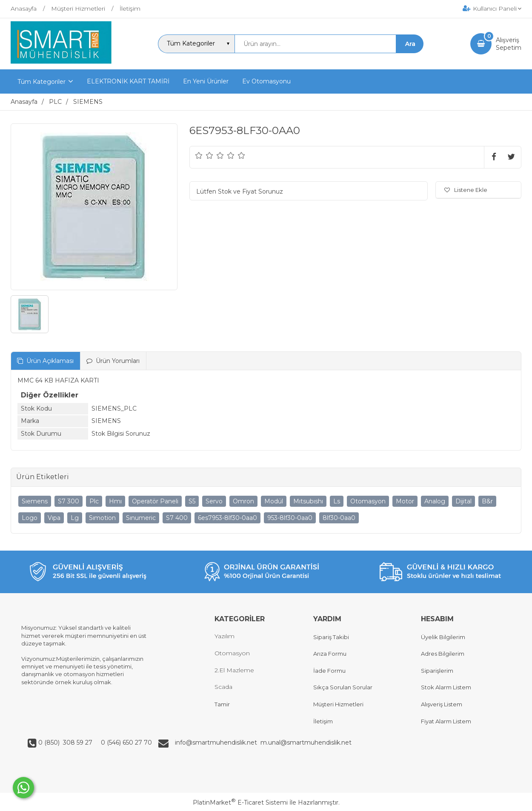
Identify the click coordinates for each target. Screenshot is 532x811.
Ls (337, 501)
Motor (405, 501)
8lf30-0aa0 (339, 518)
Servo (214, 501)
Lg (75, 518)
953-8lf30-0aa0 (290, 518)
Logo (30, 518)
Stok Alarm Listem (446, 687)
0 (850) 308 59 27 (66, 742)
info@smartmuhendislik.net (218, 742)
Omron (243, 501)
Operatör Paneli (155, 501)
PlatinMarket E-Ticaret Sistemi (240, 802)
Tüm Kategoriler (41, 82)
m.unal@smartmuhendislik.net (306, 742)
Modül (274, 501)
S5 (192, 501)
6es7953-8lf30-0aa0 (227, 518)
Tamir (222, 704)
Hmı (115, 501)
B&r (487, 501)
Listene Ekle (466, 190)
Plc (94, 501)
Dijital (463, 501)
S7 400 (177, 518)
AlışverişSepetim (509, 44)
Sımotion (102, 518)
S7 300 (69, 501)
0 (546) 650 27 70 (126, 742)
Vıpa (54, 518)
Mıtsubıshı (308, 501)
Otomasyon (368, 501)
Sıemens (35, 501)
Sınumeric (141, 518)
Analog (435, 501)
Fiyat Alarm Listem (446, 721)
